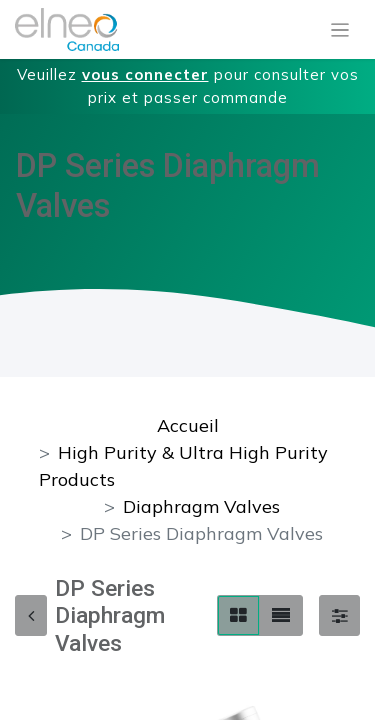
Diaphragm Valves (201, 506)
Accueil (188, 425)
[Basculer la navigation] (340, 30)
